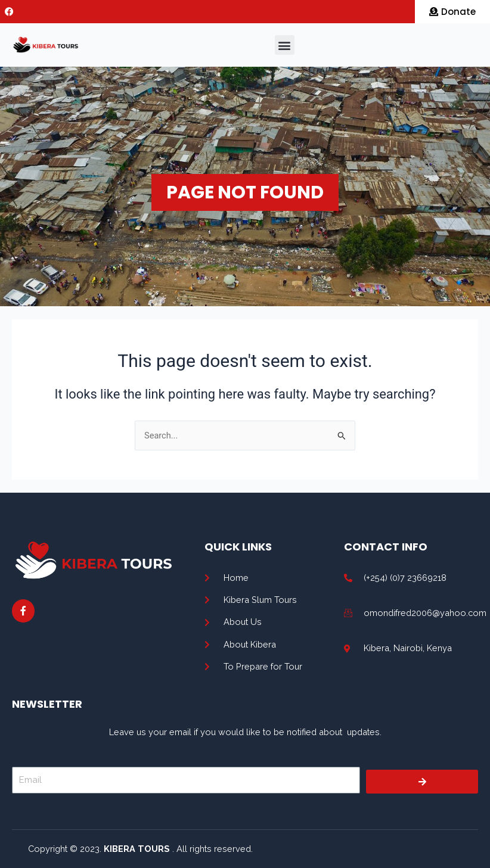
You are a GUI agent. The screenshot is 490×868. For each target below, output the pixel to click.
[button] (285, 45)
